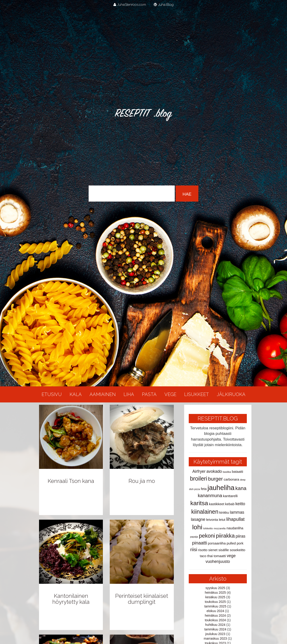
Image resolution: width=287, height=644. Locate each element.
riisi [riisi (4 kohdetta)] (194, 550)
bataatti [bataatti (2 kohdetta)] (238, 472)
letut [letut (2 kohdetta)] (222, 520)
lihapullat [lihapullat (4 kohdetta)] (235, 519)
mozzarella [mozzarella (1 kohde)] (220, 528)
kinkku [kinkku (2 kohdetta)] (224, 512)
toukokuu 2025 (215, 602)
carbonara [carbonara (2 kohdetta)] (231, 479)
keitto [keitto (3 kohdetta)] (240, 504)
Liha (129, 394)
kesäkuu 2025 (215, 597)
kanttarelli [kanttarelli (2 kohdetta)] (230, 496)
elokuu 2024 (215, 611)
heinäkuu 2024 (215, 616)
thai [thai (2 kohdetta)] (210, 556)
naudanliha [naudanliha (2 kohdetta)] (235, 528)
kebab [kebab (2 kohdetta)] (230, 504)
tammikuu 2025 (215, 606)
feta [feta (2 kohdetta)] (204, 489)
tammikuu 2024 (215, 629)
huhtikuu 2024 (215, 625)
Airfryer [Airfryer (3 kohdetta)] (199, 471)
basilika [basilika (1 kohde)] (227, 472)
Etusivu (52, 394)
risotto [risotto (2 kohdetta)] (203, 550)
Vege (170, 394)
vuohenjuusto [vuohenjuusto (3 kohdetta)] (218, 561)
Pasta (149, 394)
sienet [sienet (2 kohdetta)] (213, 550)
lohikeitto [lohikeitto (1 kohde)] (208, 528)
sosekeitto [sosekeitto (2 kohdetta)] (238, 550)
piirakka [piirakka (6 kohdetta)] (225, 536)
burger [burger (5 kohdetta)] (215, 479)
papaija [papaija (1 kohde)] (194, 537)
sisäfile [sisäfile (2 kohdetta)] (224, 550)
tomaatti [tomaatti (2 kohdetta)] (220, 556)
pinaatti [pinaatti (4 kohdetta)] (200, 543)
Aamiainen (103, 394)
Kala (76, 394)
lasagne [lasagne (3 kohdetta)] (198, 519)
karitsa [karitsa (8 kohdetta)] (199, 503)
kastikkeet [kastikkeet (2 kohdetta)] (217, 504)
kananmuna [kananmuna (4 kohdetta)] (210, 496)
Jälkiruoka (231, 394)
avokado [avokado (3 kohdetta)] (214, 471)
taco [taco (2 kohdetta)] (203, 556)
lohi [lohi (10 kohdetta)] (197, 527)
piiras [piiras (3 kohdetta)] (241, 536)
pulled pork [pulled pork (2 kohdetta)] (235, 543)
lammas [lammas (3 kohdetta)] (237, 512)
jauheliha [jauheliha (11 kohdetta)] (221, 488)
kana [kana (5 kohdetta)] (241, 488)
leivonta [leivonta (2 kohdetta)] (212, 520)
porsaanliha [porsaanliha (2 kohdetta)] (217, 543)
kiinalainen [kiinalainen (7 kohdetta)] (205, 512)
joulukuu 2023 (215, 634)
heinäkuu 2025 (215, 593)
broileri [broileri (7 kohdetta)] (198, 479)
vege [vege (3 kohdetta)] (231, 556)
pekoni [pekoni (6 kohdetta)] (207, 536)
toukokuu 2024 (215, 620)
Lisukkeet (197, 394)
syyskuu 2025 (215, 588)
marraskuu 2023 (215, 638)
